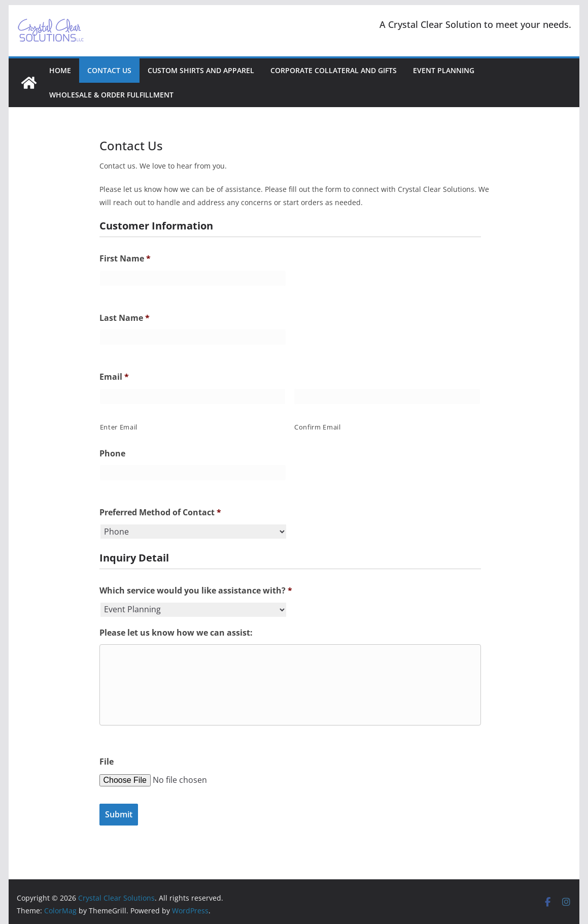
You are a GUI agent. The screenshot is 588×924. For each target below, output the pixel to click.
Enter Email (119, 427)
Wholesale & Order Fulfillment (111, 95)
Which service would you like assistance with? (196, 591)
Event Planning (444, 70)
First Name (125, 259)
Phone (112, 454)
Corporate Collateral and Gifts (334, 70)
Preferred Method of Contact (160, 513)
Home (60, 70)
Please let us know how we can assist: (176, 633)
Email (114, 377)
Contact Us (109, 70)
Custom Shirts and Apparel (201, 70)
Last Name (125, 318)
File (107, 762)
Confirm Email (318, 427)
